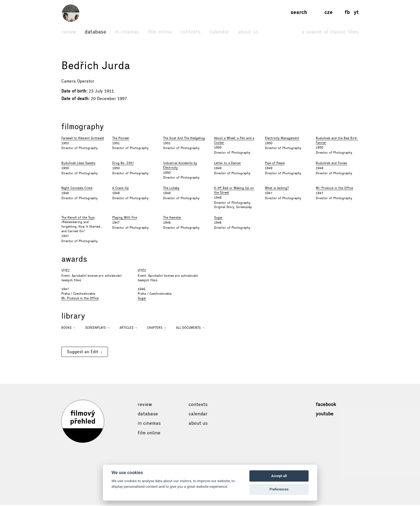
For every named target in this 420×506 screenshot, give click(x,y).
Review (69, 32)
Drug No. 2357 (123, 164)
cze (329, 12)
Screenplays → (98, 329)
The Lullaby (171, 189)
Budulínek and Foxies (331, 164)
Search (299, 12)
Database (95, 32)
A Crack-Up (121, 189)
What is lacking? (277, 189)
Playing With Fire (125, 219)
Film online (160, 32)
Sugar (218, 219)
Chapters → (157, 329)
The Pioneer (121, 139)
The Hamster (172, 219)
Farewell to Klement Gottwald (83, 139)
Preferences (279, 489)
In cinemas (127, 32)
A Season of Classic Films (330, 32)
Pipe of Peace (275, 164)
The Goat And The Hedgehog (184, 139)
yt (356, 12)
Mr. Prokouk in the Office (334, 189)
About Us (248, 32)
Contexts (190, 32)
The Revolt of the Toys (78, 219)
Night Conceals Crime (77, 189)
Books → (69, 329)
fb (347, 12)
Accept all (279, 476)
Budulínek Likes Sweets (78, 164)
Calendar (219, 32)
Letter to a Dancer (228, 164)
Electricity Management (282, 139)
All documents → (190, 329)
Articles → (129, 329)
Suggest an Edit (82, 353)
